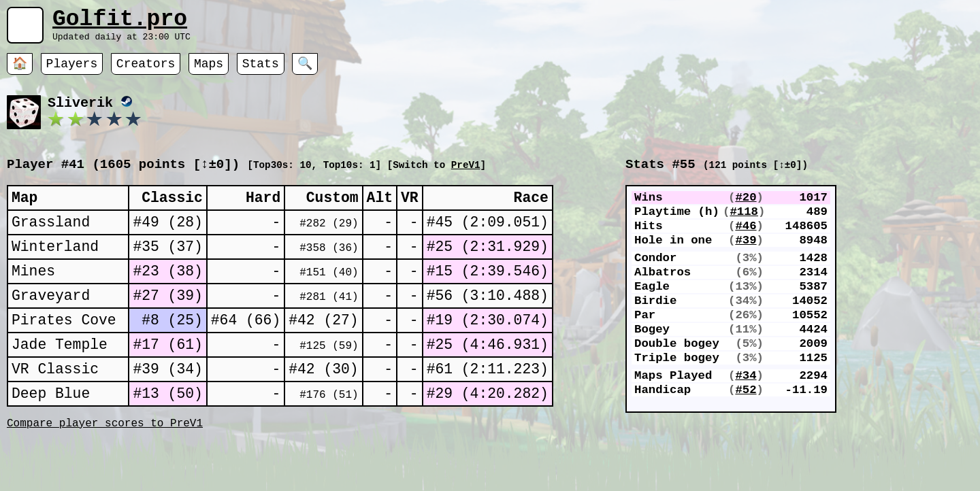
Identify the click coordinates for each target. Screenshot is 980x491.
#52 (746, 446)
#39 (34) (167, 405)
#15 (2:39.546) (488, 293)
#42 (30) (323, 405)
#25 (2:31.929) (488, 266)
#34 (746, 428)
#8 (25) (172, 349)
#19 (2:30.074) (488, 349)
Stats (261, 71)
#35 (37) (167, 266)
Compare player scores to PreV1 (105, 466)
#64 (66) (246, 349)
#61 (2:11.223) (488, 405)
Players (72, 71)
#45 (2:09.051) (488, 238)
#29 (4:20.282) (488, 433)
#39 (746, 263)
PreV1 (466, 174)
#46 (746, 245)
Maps (209, 71)
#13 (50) (167, 433)
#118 (744, 227)
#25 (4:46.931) (488, 377)
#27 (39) (167, 321)
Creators (146, 71)
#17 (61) (167, 377)
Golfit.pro (120, 22)
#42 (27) (323, 349)
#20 (746, 209)
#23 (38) (167, 293)
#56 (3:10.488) (488, 321)
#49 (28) (167, 238)
